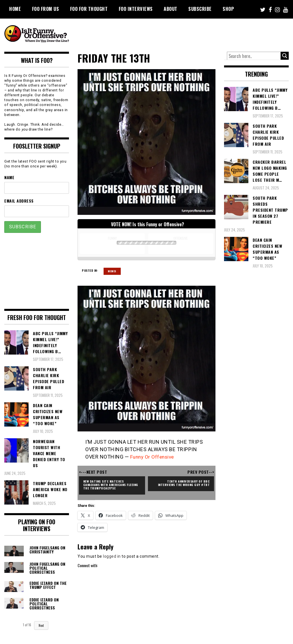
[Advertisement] (185, 34)
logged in (112, 556)
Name (9, 177)
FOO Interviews (136, 9)
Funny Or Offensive (153, 457)
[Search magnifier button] (285, 56)
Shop (228, 9)
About (171, 9)
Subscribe (200, 9)
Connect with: (88, 565)
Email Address (19, 201)
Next (41, 625)
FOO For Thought (89, 9)
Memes (112, 271)
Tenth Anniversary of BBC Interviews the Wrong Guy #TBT (182, 483)
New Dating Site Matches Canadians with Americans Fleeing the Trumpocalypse (108, 484)
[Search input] (254, 56)
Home (15, 9)
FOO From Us (46, 9)
